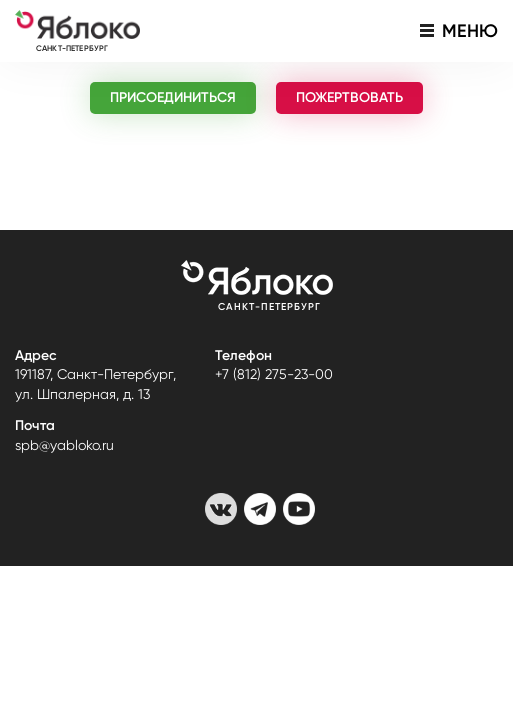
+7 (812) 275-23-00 (274, 374)
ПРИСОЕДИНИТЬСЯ (173, 97)
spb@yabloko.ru (64, 445)
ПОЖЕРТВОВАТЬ (349, 97)
